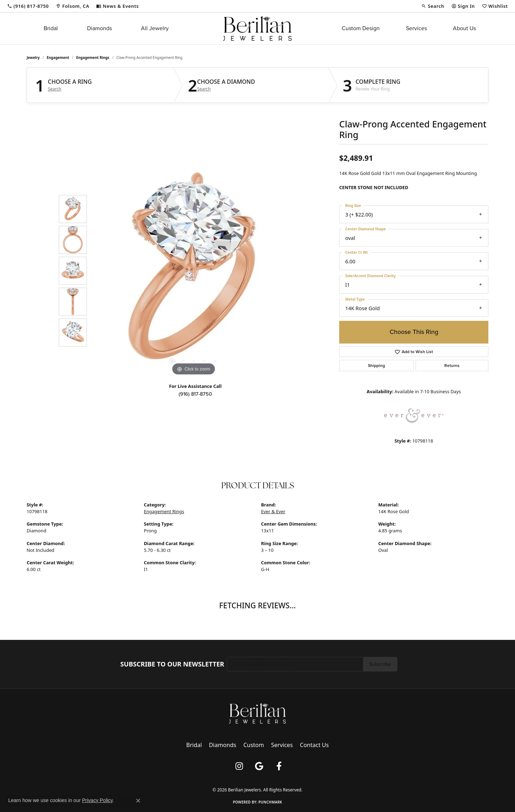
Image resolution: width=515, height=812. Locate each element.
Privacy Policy (212, 778)
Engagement (58, 57)
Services (416, 28)
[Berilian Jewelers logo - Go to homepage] (257, 28)
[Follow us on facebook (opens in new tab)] (279, 766)
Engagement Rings (93, 57)
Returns (452, 366)
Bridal (51, 28)
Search (55, 89)
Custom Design (361, 28)
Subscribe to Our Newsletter (172, 664)
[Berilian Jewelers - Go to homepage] (257, 713)
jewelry (33, 57)
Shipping (376, 366)
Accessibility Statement (294, 778)
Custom (254, 745)
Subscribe (380, 664)
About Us (464, 28)
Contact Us (314, 745)
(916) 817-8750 (195, 394)
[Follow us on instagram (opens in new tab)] (239, 766)
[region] (194, 271)
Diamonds (99, 28)
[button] (433, 6)
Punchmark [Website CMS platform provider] (270, 802)
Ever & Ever (273, 511)
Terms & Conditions (249, 778)
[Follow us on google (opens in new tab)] (259, 766)
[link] (28, 6)
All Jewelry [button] (155, 28)
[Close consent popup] (138, 801)
